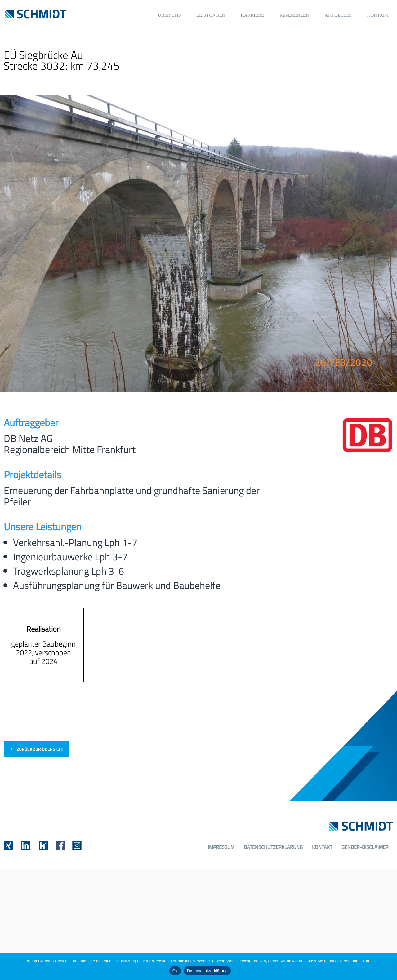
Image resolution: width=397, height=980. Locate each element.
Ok (175, 971)
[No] (389, 967)
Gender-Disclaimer (365, 847)
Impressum (221, 847)
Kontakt (322, 847)
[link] (9, 846)
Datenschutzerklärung (273, 847)
